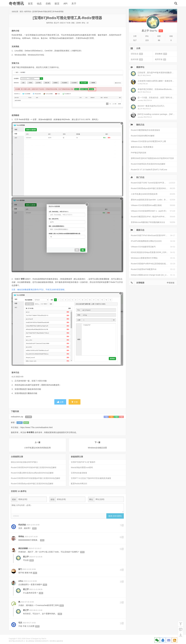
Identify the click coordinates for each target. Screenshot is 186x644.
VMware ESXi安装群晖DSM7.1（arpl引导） (149, 211)
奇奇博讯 (16, 4)
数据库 (26, 423)
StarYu (44, 639)
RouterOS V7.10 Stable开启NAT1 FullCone (149, 170)
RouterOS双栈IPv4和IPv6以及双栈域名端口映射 (151, 264)
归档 (48, 4)
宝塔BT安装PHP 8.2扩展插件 (83, 462)
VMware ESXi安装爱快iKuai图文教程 (146, 205)
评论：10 (85, 23)
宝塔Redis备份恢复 (79, 473)
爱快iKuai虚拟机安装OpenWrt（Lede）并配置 (150, 200)
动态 (39, 4)
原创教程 (161, 54)
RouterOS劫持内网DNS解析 (143, 136)
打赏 (75, 402)
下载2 (111, 417)
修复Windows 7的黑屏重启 (142, 147)
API (65, 4)
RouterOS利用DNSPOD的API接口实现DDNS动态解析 (34, 467)
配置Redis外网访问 (79, 484)
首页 (30, 4)
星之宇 (56, 23)
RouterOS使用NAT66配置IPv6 (144, 269)
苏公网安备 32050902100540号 (37, 641)
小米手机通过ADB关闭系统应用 (144, 194)
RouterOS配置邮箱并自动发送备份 (145, 130)
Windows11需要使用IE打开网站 (144, 258)
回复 (32, 560)
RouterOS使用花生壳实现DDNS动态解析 (148, 164)
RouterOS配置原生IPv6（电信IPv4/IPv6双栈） (150, 217)
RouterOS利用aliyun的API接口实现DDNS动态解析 (32, 484)
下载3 (116, 417)
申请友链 (171, 283)
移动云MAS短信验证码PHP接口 (24, 462)
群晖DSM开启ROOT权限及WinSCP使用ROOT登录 (152, 158)
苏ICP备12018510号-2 (17, 641)
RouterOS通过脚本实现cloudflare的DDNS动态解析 (32, 473)
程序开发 (28, 12)
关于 (74, 4)
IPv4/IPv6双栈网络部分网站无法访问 (146, 241)
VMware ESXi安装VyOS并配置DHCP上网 (148, 141)
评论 (34, 528)
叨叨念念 (137, 54)
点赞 (60, 402)
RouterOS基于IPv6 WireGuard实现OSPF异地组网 (151, 235)
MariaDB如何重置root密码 (82, 467)
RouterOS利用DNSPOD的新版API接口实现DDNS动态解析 (36, 478)
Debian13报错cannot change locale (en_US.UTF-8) (151, 275)
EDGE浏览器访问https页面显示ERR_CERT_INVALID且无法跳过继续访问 (151, 252)
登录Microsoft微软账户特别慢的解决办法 (148, 222)
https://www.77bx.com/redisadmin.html (36, 427)
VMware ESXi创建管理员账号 (143, 247)
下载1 (106, 417)
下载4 (121, 417)
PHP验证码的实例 (138, 153)
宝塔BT (20, 423)
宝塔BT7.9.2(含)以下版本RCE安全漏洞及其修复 (91, 478)
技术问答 (137, 59)
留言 (57, 4)
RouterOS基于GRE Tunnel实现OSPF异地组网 (150, 183)
